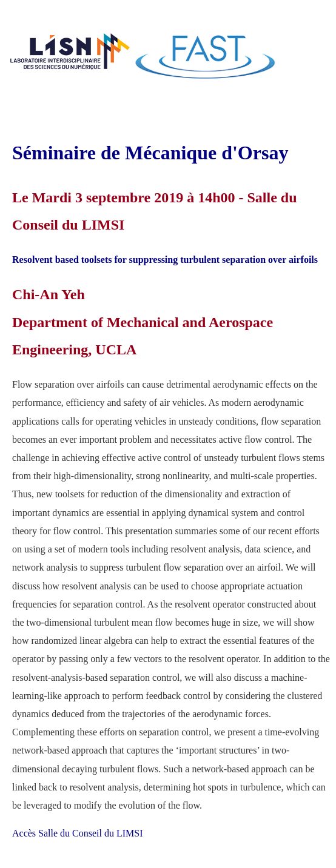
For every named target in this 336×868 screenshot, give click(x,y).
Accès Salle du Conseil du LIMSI (78, 833)
